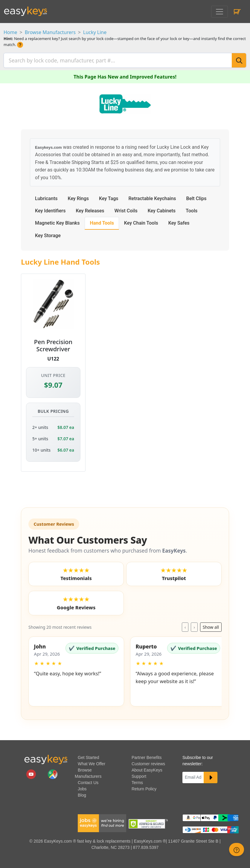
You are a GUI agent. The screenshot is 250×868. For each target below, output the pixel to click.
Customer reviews (148, 762)
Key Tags (109, 197)
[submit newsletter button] (211, 776)
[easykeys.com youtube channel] (32, 772)
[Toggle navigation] (219, 12)
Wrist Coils (126, 209)
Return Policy (144, 787)
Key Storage (48, 234)
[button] (76, 670)
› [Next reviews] (194, 625)
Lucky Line (95, 32)
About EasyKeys (147, 768)
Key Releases (90, 209)
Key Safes (179, 221)
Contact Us (88, 781)
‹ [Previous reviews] (185, 625)
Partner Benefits (147, 756)
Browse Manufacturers (50, 32)
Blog (82, 793)
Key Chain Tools (141, 221)
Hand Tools (102, 221)
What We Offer (92, 762)
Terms (137, 781)
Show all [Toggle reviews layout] (211, 625)
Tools (192, 209)
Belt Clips (196, 197)
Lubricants (46, 197)
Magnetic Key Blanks (57, 221)
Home (10, 32)
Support (139, 775)
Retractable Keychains (152, 197)
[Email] (193, 776)
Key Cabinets (162, 209)
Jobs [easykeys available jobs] (82, 787)
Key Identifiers (50, 209)
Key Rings (78, 197)
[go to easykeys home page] (46, 757)
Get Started (89, 756)
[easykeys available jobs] (102, 821)
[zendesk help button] (237, 849)
